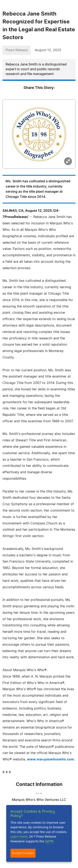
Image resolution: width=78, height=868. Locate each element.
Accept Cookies (23, 853)
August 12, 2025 (48, 50)
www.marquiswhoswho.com (51, 759)
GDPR (49, 841)
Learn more (19, 836)
